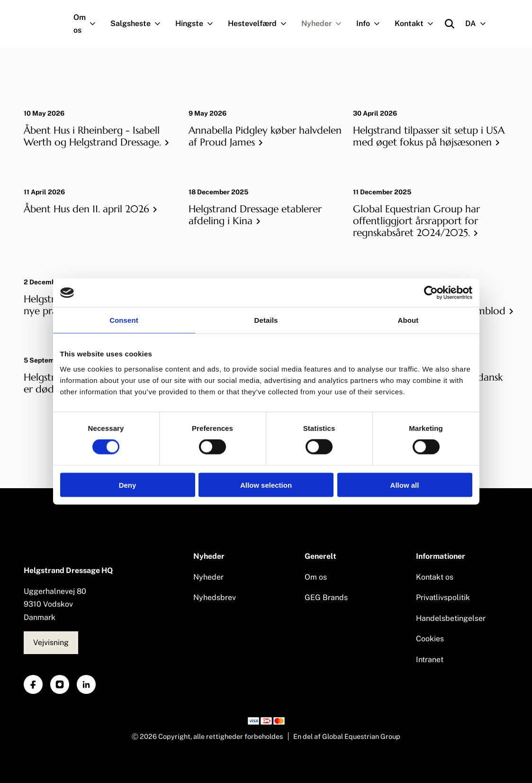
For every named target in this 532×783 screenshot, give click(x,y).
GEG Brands (326, 597)
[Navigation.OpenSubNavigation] (95, 24)
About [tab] (408, 320)
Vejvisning (51, 642)
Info (372, 24)
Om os (88, 24)
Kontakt (418, 24)
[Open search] (450, 24)
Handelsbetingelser (451, 618)
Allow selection (266, 485)
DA (479, 24)
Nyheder (325, 24)
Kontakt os (435, 577)
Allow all (405, 485)
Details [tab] (266, 320)
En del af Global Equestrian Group (347, 736)
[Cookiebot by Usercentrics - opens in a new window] (431, 293)
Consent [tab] (124, 320)
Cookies (430, 639)
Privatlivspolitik (443, 597)
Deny (128, 485)
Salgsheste (139, 24)
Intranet (430, 660)
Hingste (198, 24)
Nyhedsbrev (215, 597)
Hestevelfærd (261, 24)
